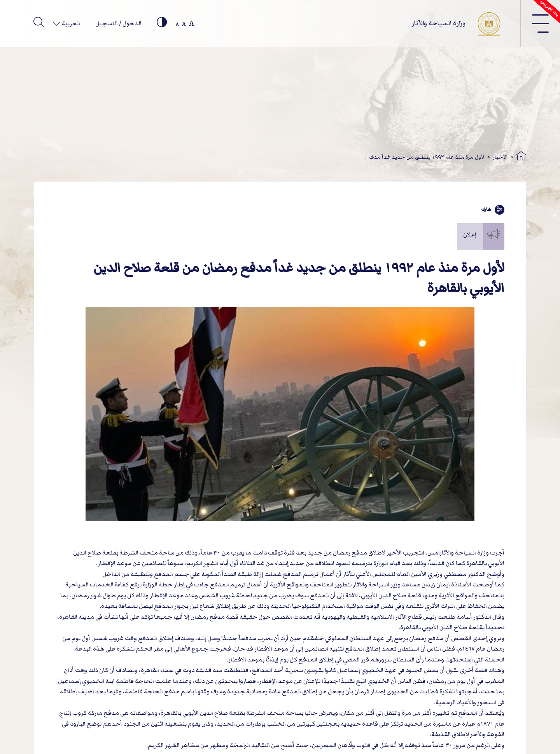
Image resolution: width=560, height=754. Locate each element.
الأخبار (500, 157)
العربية (70, 23)
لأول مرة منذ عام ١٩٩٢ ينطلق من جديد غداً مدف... (425, 157)
